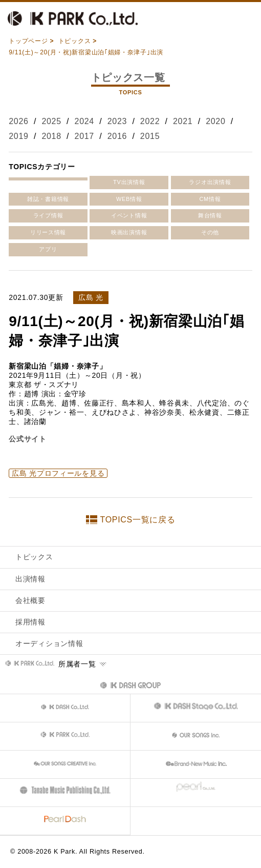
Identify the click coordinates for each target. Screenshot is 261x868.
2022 (150, 121)
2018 (51, 136)
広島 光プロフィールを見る (58, 473)
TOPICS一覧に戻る (138, 520)
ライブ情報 (48, 215)
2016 (117, 136)
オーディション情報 (49, 643)
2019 (18, 136)
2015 (150, 136)
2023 (117, 121)
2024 (84, 121)
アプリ (48, 249)
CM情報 (210, 199)
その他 (210, 232)
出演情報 (30, 579)
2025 (51, 121)
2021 (183, 121)
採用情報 (30, 622)
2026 (18, 121)
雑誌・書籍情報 (48, 199)
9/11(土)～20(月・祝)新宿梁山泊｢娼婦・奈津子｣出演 (86, 52)
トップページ (28, 41)
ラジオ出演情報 (210, 182)
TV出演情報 (129, 182)
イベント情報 (129, 215)
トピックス (75, 41)
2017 (84, 136)
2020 (215, 121)
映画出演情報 (129, 232)
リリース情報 (48, 232)
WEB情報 (129, 199)
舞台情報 (210, 215)
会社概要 (30, 600)
